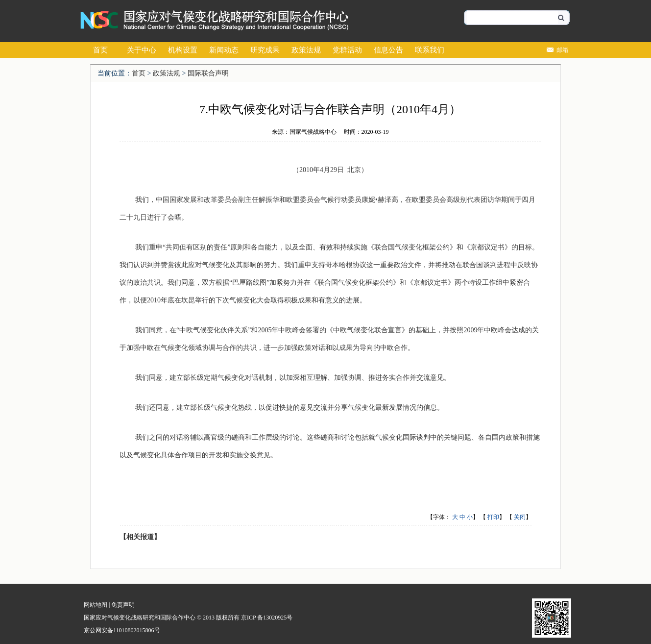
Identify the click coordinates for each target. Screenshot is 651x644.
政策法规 (306, 50)
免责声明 (123, 605)
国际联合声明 (208, 73)
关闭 (520, 517)
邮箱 (562, 50)
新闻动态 (224, 50)
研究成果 (265, 50)
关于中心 (142, 50)
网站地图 (96, 605)
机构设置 (183, 50)
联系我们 (430, 50)
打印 (493, 517)
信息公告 (388, 50)
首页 (100, 50)
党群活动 (347, 50)
